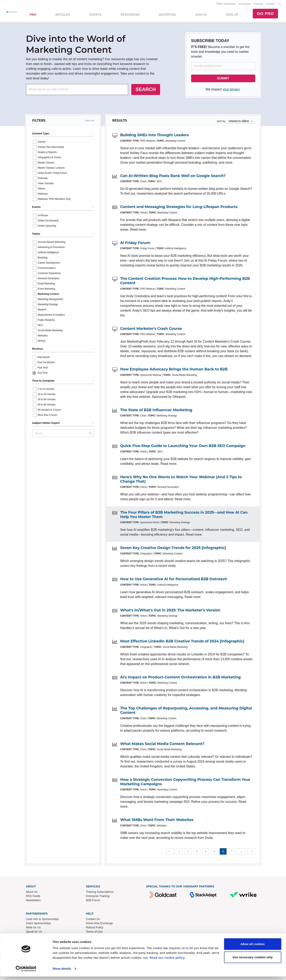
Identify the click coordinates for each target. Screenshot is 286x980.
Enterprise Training (98, 897)
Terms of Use (94, 932)
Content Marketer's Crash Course (151, 329)
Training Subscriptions (100, 893)
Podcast (258, 4)
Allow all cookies (253, 947)
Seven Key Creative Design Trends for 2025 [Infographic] (173, 549)
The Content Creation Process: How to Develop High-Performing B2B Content (185, 282)
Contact (270, 4)
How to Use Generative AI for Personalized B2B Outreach (174, 580)
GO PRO (265, 14)
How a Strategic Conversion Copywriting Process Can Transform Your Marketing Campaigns (185, 783)
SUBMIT (223, 79)
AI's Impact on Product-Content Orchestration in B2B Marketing (181, 678)
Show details (62, 972)
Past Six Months (46, 363)
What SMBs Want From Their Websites (157, 821)
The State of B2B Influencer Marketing (156, 411)
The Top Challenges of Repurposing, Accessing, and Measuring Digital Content (186, 711)
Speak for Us (34, 932)
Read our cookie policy (167, 961)
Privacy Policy (95, 936)
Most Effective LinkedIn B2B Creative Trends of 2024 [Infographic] (182, 642)
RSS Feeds (33, 897)
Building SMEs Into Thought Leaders (155, 136)
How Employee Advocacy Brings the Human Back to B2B (174, 370)
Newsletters (33, 901)
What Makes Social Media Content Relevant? (162, 744)
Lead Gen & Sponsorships (42, 920)
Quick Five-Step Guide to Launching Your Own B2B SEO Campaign (183, 447)
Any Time (43, 374)
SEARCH (146, 90)
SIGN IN (201, 15)
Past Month (44, 358)
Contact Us (93, 920)
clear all (90, 121)
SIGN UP (232, 15)
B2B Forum (93, 901)
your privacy (231, 90)
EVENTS (95, 15)
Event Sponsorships (39, 924)
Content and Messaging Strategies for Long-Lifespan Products (179, 208)
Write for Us (33, 928)
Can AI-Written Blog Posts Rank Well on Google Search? (173, 177)
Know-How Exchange (99, 924)
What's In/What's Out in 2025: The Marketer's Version (170, 611)
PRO (33, 15)
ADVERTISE (167, 15)
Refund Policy (95, 928)
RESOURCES (130, 15)
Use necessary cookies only (253, 960)
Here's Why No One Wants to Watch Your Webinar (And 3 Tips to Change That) (181, 480)
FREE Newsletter (226, 4)
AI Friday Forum (135, 244)
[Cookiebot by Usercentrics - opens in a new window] (26, 972)
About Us (32, 893)
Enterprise (245, 4)
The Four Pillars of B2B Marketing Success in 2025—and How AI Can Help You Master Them (184, 515)
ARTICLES (63, 15)
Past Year (43, 368)
